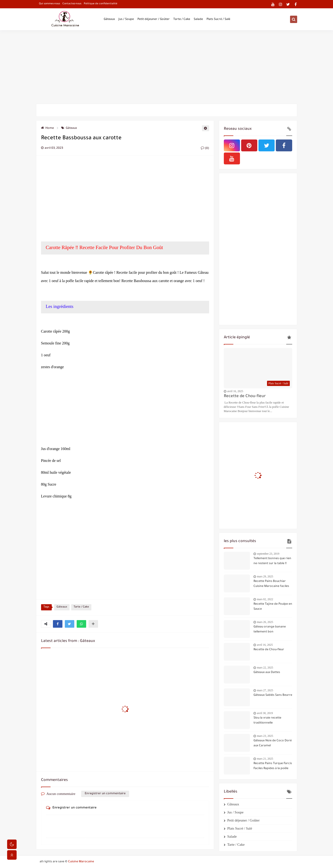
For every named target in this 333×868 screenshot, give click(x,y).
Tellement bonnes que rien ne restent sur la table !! (272, 561)
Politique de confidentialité (101, 4)
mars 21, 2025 (265, 759)
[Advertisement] (167, 67)
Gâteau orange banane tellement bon (270, 629)
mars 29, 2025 (265, 576)
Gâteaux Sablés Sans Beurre (273, 695)
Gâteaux (109, 19)
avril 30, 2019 (265, 713)
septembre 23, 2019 (268, 554)
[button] (58, 624)
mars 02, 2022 (265, 599)
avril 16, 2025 (235, 391)
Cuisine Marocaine (81, 862)
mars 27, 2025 (265, 690)
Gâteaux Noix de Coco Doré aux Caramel (273, 743)
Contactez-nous (72, 4)
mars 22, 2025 (265, 668)
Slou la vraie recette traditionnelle (267, 721)
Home (47, 128)
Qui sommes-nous (49, 4)
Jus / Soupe (126, 19)
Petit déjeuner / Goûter (154, 19)
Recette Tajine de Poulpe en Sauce (273, 607)
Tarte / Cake (182, 19)
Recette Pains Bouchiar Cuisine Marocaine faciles (271, 584)
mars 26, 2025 (265, 622)
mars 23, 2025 (265, 736)
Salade (198, 19)
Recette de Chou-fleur (245, 397)
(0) (205, 149)
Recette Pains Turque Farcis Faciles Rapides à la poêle (273, 766)
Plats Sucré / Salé (218, 19)
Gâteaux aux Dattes (267, 673)
